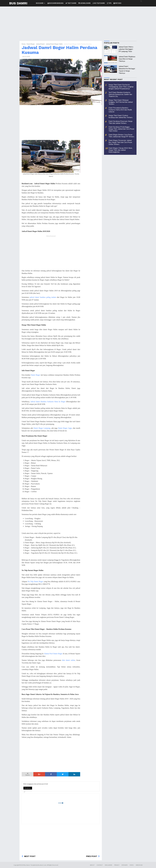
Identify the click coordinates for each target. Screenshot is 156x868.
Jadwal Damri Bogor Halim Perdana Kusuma (59, 50)
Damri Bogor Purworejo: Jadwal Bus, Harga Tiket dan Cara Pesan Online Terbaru (120, 142)
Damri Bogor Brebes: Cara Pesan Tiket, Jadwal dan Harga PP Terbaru (121, 136)
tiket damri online (69, 660)
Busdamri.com (42, 865)
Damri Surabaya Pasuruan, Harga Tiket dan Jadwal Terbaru (120, 122)
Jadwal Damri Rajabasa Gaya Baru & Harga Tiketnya (127, 59)
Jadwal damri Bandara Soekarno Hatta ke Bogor (48, 402)
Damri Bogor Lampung (42, 428)
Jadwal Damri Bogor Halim (54, 44)
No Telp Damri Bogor (35, 581)
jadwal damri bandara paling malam (43, 297)
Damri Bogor (31, 44)
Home (24, 44)
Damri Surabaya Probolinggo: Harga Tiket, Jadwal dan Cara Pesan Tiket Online (121, 129)
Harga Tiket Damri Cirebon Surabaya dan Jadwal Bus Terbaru (120, 116)
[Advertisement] (78, 26)
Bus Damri (18, 3)
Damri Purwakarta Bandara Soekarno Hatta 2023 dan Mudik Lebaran (120, 110)
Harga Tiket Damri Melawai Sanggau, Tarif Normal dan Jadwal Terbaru (121, 102)
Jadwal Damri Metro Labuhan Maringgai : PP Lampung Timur (126, 49)
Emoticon (28, 788)
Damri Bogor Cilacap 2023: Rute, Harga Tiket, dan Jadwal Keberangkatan (120, 150)
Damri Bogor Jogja (65, 428)
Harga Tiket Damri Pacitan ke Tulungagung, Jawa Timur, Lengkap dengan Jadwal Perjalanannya (121, 87)
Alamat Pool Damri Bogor (53, 654)
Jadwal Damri (40, 44)
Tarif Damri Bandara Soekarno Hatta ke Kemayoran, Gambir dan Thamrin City (120, 94)
